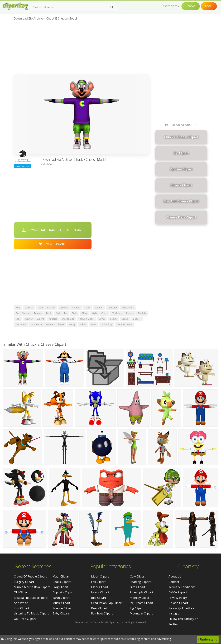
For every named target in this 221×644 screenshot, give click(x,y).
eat (66, 313)
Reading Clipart (140, 582)
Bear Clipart (99, 608)
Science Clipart (63, 608)
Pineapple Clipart (141, 592)
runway (29, 319)
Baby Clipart (61, 613)
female (38, 313)
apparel (53, 319)
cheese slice (68, 319)
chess (104, 313)
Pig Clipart (137, 608)
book (49, 313)
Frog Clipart (60, 587)
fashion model (87, 319)
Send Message (23, 166)
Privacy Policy (178, 598)
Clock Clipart (100, 587)
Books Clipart (62, 582)
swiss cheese (23, 313)
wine (93, 324)
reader (130, 313)
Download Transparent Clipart (53, 230)
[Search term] (73, 7)
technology (106, 324)
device (102, 319)
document (21, 324)
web (18, 308)
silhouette (36, 324)
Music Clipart (61, 603)
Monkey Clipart (140, 598)
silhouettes (128, 308)
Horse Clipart (100, 592)
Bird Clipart (138, 587)
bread (125, 319)
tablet (83, 324)
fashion (51, 308)
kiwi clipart (21, 608)
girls (94, 313)
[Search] (112, 7)
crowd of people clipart (30, 576)
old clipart (21, 592)
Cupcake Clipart (63, 592)
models (142, 313)
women (99, 308)
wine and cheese (55, 324)
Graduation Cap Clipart (107, 603)
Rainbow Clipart (102, 613)
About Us (175, 576)
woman (29, 308)
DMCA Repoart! (53, 244)
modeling (117, 313)
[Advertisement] (82, 49)
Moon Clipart (100, 576)
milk (18, 319)
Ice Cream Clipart (142, 603)
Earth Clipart (61, 598)
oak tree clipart (25, 619)
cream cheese (124, 324)
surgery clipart (24, 582)
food (40, 308)
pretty (72, 324)
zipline (41, 319)
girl (58, 313)
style (75, 313)
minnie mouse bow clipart (32, 587)
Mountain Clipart (141, 613)
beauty (114, 319)
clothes (76, 308)
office (85, 313)
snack (87, 308)
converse (113, 308)
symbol (64, 308)
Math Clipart (61, 576)
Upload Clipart (178, 603)
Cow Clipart (138, 576)
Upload (191, 6)
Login (209, 6)
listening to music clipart (31, 613)
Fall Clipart (98, 582)
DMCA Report (178, 592)
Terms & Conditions (182, 587)
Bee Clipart (99, 598)
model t (137, 319)
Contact (174, 582)
